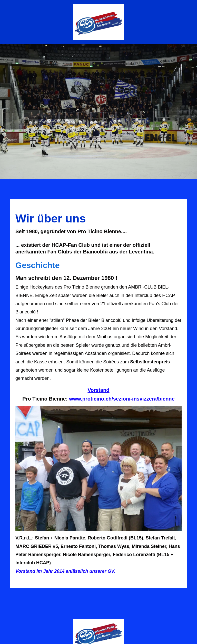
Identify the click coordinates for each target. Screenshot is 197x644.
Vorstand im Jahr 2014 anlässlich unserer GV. (65, 571)
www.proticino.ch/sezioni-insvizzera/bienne (122, 399)
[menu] (186, 22)
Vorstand (98, 390)
